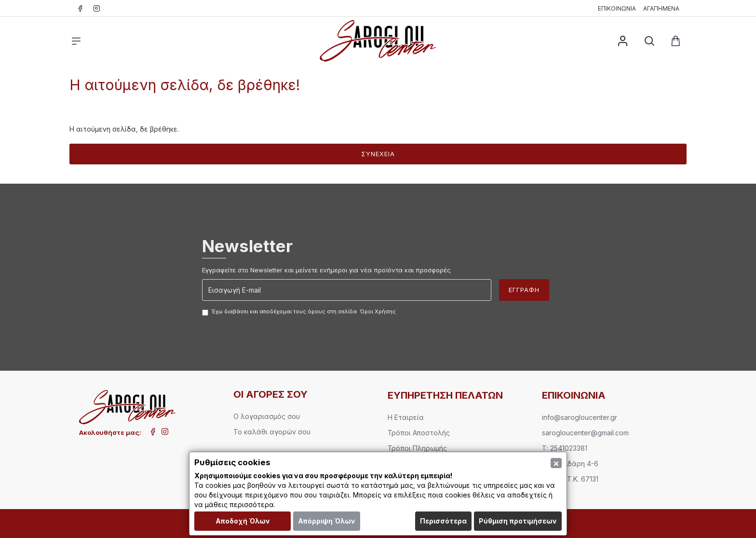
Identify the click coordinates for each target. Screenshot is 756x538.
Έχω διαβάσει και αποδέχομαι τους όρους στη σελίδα (300, 312)
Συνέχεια (378, 154)
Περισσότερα (443, 521)
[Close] (556, 463)
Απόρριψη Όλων (327, 521)
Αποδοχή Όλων (243, 521)
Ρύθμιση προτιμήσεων (518, 521)
